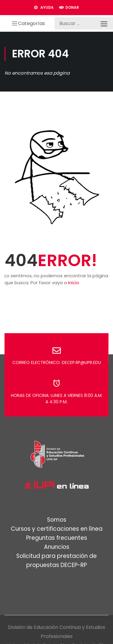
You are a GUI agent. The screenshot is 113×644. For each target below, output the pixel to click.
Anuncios (57, 547)
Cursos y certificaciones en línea (57, 529)
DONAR (69, 7)
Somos (57, 520)
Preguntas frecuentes (57, 538)
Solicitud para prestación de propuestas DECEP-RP (56, 560)
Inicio (74, 283)
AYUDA (44, 7)
